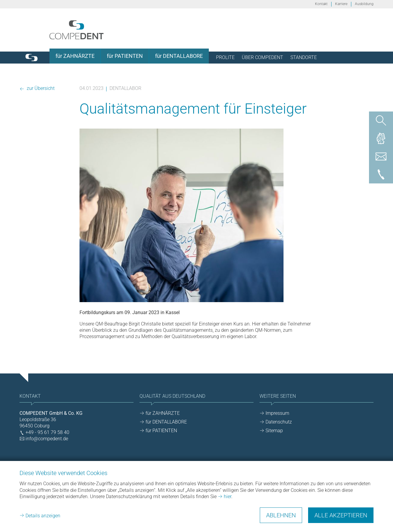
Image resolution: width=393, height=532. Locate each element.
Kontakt (321, 4)
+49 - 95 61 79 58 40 (47, 432)
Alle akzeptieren (341, 515)
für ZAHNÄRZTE (163, 413)
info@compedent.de (47, 439)
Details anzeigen (43, 516)
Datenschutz (279, 422)
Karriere (341, 4)
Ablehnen (281, 515)
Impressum (277, 413)
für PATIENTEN (161, 431)
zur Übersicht (40, 88)
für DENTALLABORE (166, 422)
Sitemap (274, 431)
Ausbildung (364, 4)
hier (228, 496)
